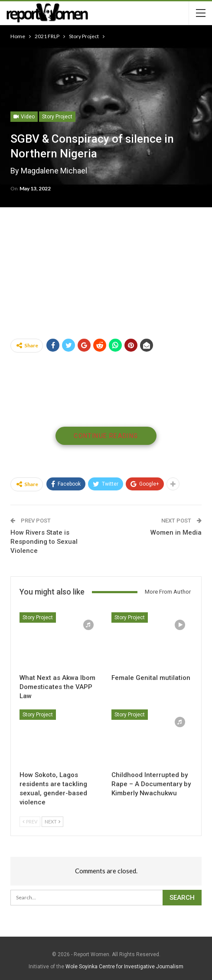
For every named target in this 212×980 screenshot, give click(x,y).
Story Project (57, 117)
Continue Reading (106, 436)
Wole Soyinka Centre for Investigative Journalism (124, 967)
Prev (30, 822)
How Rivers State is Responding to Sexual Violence (44, 542)
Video (24, 117)
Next (52, 822)
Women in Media (176, 532)
